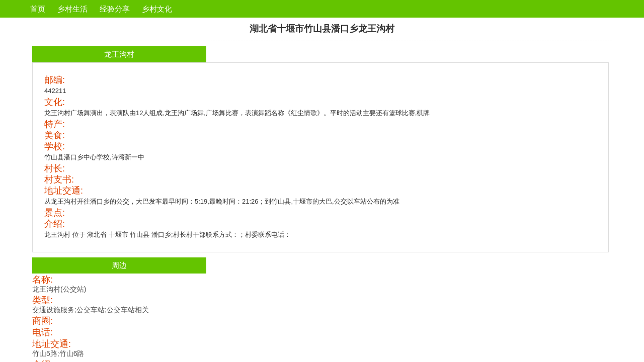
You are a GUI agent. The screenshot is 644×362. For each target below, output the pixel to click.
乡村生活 (72, 9)
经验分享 (115, 9)
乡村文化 (157, 9)
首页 (38, 9)
